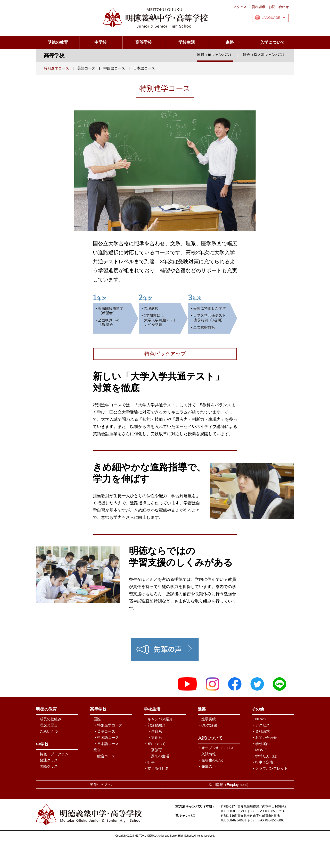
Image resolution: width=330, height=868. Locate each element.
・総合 (95, 750)
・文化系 (155, 738)
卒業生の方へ (101, 785)
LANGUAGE (274, 18)
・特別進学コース (108, 725)
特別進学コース (56, 68)
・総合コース (104, 756)
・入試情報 (207, 754)
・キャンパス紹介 (158, 719)
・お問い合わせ (264, 738)
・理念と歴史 (47, 725)
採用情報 (229, 785)
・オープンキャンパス (216, 748)
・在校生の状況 (210, 760)
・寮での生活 (158, 756)
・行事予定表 (262, 762)
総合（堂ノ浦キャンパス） (265, 55)
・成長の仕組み (49, 719)
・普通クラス (47, 760)
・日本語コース (106, 744)
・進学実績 (207, 719)
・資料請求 (261, 731)
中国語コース (114, 68)
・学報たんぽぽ (264, 756)
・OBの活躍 (208, 725)
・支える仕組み (156, 768)
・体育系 (155, 731)
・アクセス (261, 725)
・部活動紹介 (155, 725)
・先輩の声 (207, 766)
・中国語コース (106, 738)
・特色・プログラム (52, 754)
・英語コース (104, 731)
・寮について (155, 744)
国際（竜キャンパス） (215, 55)
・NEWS (259, 719)
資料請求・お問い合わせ (270, 7)
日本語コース (144, 68)
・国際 (95, 719)
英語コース (86, 68)
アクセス (240, 7)
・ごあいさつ (47, 731)
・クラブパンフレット (270, 768)
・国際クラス (47, 766)
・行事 (149, 762)
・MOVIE (259, 750)
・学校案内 (261, 744)
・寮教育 (155, 750)
